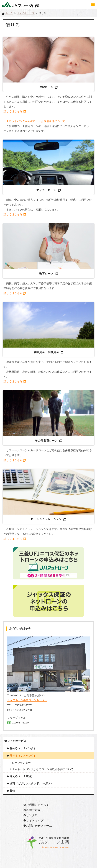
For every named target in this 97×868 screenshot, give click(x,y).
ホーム (9, 13)
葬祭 (12, 791)
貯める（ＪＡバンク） (23, 748)
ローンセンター (21, 763)
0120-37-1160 (20, 722)
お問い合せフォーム (39, 826)
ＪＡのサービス (26, 13)
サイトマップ (35, 821)
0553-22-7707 (23, 705)
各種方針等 (33, 810)
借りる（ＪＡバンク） (23, 756)
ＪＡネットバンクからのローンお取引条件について (34, 121)
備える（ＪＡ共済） (22, 776)
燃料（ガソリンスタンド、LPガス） (31, 783)
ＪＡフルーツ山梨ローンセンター (27, 700)
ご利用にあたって (38, 805)
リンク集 (32, 815)
